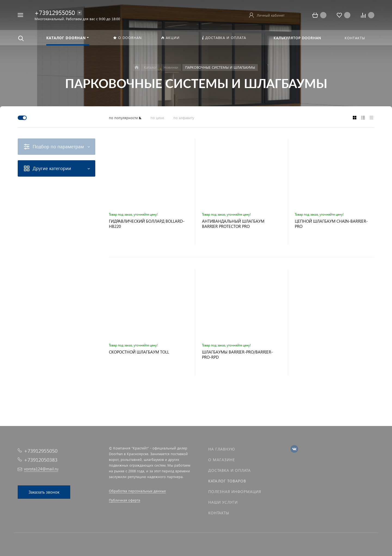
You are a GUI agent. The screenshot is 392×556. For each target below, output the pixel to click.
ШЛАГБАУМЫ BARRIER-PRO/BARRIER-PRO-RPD (237, 355)
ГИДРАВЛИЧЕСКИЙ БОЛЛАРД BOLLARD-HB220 (147, 224)
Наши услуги (223, 502)
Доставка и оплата (229, 470)
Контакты (219, 513)
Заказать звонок (44, 492)
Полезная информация (235, 492)
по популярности (123, 118)
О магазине (222, 460)
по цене (157, 118)
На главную (222, 449)
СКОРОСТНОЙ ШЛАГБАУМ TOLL (139, 352)
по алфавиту (184, 118)
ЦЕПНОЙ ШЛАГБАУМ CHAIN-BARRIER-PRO (331, 224)
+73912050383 (41, 460)
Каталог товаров (227, 481)
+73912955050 (55, 12)
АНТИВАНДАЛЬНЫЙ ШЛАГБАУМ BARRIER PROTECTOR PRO (233, 224)
